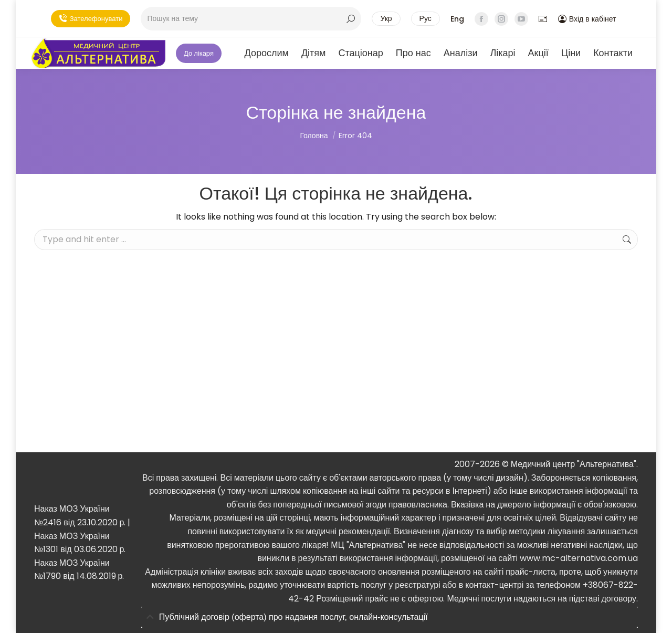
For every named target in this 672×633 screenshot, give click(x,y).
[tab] (390, 618)
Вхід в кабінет (587, 19)
